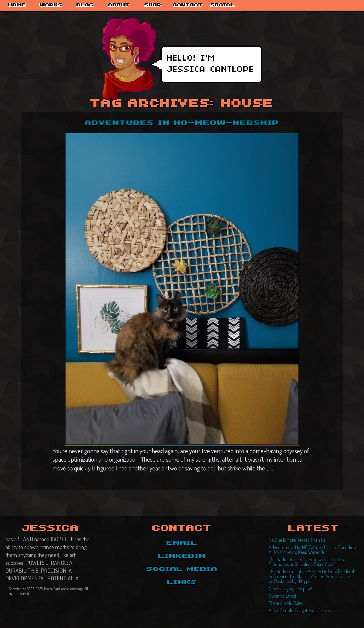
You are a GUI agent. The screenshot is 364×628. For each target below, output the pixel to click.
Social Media (182, 569)
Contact (188, 5)
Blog (85, 5)
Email (182, 543)
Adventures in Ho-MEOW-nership (182, 123)
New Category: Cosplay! (290, 589)
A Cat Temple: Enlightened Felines (299, 610)
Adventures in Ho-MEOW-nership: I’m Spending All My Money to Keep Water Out (312, 550)
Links (182, 582)
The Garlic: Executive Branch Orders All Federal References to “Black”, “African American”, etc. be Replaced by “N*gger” (311, 576)
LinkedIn (182, 556)
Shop (153, 5)
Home (17, 5)
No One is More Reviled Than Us (297, 540)
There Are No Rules (286, 603)
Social (223, 5)
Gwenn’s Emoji (282, 596)
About (119, 5)
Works (51, 5)
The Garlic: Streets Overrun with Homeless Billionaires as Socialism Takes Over (307, 562)
